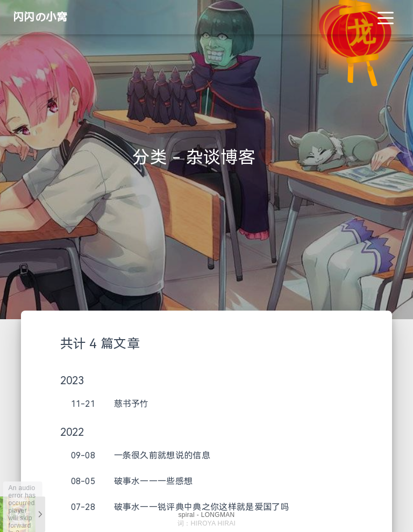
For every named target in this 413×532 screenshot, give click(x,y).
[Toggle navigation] (386, 17)
